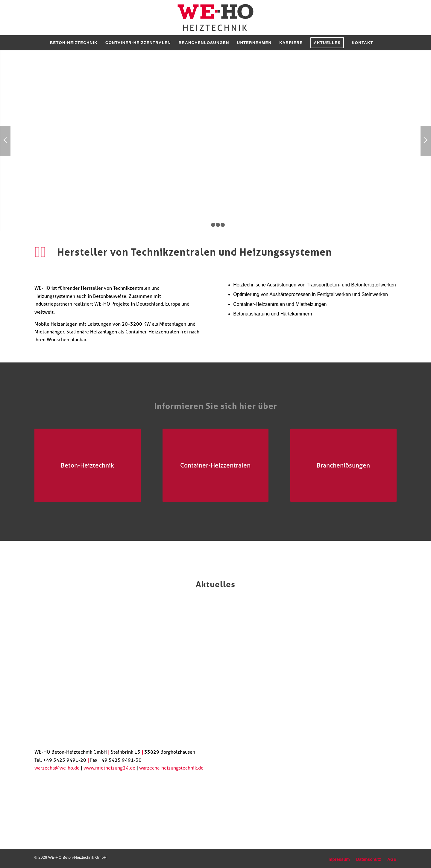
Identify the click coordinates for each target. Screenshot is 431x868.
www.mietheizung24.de (109, 768)
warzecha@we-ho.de (57, 768)
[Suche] (381, 43)
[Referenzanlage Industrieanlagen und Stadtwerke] (216, 465)
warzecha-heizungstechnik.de (171, 768)
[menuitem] (74, 43)
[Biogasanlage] (343, 465)
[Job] (352, 789)
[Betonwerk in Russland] (88, 465)
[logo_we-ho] (216, 18)
